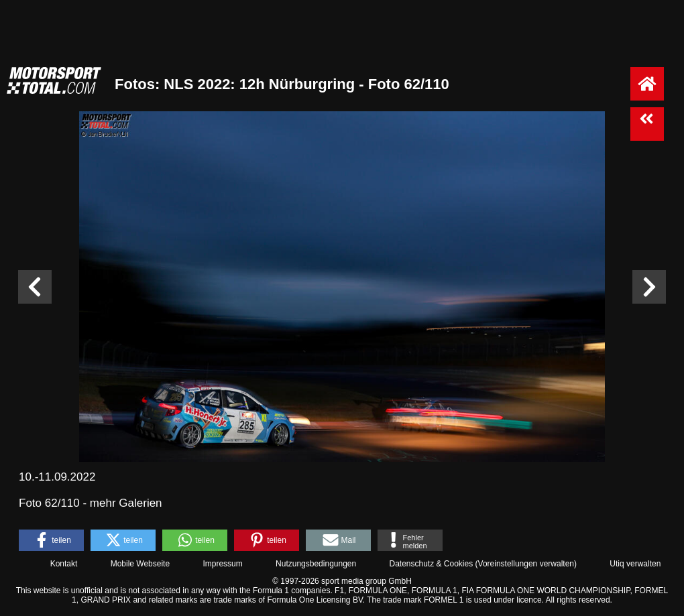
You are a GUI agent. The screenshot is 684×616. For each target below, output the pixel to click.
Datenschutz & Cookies (431, 564)
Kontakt (64, 564)
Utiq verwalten (635, 564)
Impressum (222, 564)
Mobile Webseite (140, 564)
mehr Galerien (126, 503)
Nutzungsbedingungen (316, 564)
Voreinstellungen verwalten (526, 564)
